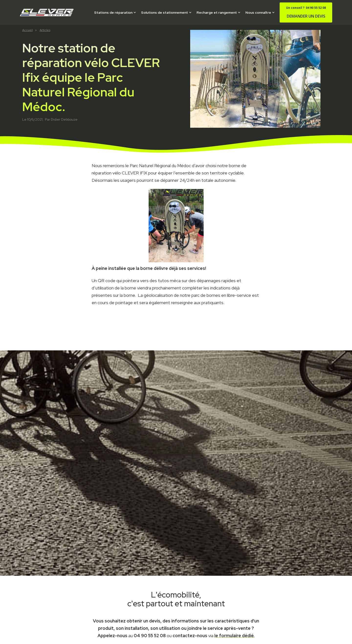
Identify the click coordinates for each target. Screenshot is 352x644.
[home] (47, 12)
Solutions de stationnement (165, 12)
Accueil (27, 30)
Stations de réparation (113, 12)
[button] (115, 12)
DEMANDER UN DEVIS (306, 12)
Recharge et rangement (217, 12)
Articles (45, 30)
